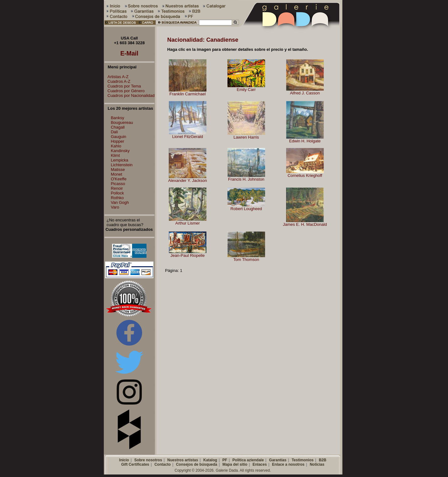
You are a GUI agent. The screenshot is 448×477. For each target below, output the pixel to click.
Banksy (117, 118)
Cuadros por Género (125, 91)
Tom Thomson (246, 260)
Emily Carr (246, 90)
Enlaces (260, 464)
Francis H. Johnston (246, 179)
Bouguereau (122, 122)
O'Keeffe (119, 179)
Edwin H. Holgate (305, 141)
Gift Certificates (135, 464)
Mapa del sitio (235, 464)
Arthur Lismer (188, 223)
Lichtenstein (122, 165)
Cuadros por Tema (123, 86)
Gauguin (118, 137)
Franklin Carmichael (188, 94)
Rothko (117, 198)
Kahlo (116, 146)
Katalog (210, 460)
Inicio (124, 460)
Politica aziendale (248, 460)
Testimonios (303, 460)
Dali (114, 132)
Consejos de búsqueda (197, 464)
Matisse (118, 170)
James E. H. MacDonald (305, 224)
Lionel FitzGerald (188, 137)
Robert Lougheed (246, 209)
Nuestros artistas (183, 460)
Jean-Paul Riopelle (187, 255)
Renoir (117, 188)
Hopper (117, 141)
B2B (323, 460)
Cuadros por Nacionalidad (130, 95)
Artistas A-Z (117, 77)
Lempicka (120, 160)
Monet (116, 174)
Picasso (118, 184)
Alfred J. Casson (305, 93)
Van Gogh (120, 202)
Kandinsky (120, 151)
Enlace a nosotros (288, 464)
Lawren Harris (246, 137)
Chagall (118, 127)
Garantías (278, 460)
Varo (115, 207)
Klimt (115, 155)
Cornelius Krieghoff (305, 175)
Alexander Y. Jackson (188, 180)
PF (225, 460)
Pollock (117, 193)
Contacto (163, 464)
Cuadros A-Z (117, 81)
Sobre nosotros (148, 460)
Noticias (317, 464)
